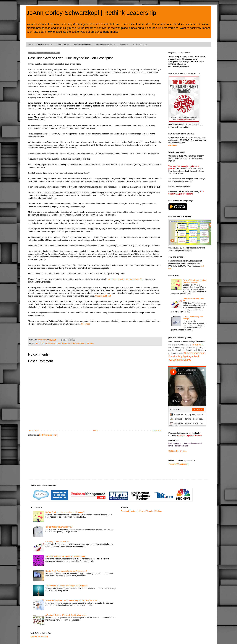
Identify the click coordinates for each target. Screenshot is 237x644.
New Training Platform (82, 44)
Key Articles (124, 44)
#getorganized (191, 356)
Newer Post (34, 431)
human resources (48, 343)
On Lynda (184, 451)
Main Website (64, 44)
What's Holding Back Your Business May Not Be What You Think (71, 600)
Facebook (125, 511)
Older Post (157, 431)
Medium (158, 511)
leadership (72, 343)
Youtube (150, 511)
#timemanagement (194, 353)
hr (41, 343)
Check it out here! (103, 296)
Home (31, 44)
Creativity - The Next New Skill (58, 542)
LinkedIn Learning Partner (105, 44)
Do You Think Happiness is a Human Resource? (195, 281)
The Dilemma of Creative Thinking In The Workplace (67, 586)
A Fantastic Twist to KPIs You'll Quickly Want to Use (66, 615)
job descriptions (61, 343)
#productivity (175, 356)
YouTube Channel (140, 44)
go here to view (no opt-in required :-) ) (125, 279)
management (81, 343)
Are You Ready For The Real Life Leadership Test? (66, 556)
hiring (37, 343)
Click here (86, 324)
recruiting (90, 343)
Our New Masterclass (46, 44)
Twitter (134, 511)
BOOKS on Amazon (39, 637)
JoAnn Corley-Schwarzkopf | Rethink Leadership (91, 13)
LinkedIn (141, 511)
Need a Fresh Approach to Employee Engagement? (66, 571)
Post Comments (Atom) (49, 435)
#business (197, 345)
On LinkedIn (173, 451)
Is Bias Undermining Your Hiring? (59, 527)
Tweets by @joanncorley (178, 464)
